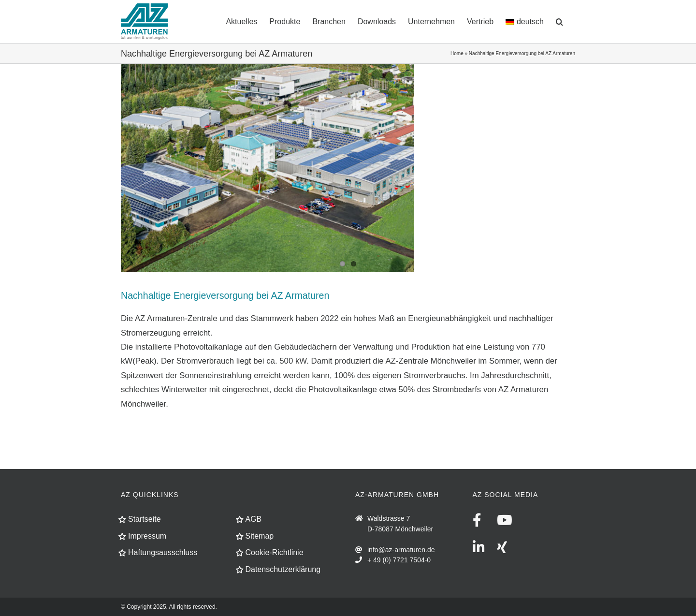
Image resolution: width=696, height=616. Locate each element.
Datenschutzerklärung (283, 569)
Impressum (147, 536)
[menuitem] (525, 21)
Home (457, 53)
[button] (559, 21)
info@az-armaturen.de (401, 550)
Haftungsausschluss (163, 552)
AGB (254, 519)
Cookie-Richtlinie (275, 552)
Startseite (145, 519)
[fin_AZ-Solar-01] (348, 168)
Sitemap (260, 536)
